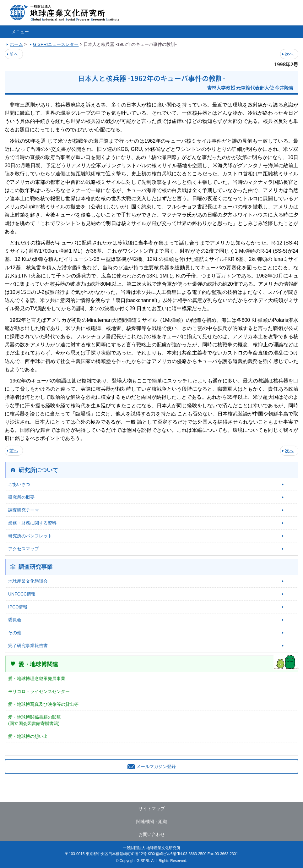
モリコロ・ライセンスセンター (39, 691)
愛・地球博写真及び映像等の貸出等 (43, 704)
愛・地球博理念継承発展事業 (37, 678)
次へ (289, 54)
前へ (14, 54)
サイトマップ (152, 809)
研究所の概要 (21, 497)
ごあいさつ (19, 484)
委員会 (15, 620)
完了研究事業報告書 (28, 646)
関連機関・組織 (152, 821)
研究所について (38, 470)
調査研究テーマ (24, 510)
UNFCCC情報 (22, 594)
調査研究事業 (35, 567)
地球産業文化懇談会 (28, 581)
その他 (15, 633)
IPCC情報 (18, 607)
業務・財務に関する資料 (32, 523)
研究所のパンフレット (30, 536)
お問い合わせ (152, 834)
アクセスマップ (24, 549)
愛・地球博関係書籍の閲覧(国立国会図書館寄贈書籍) (35, 720)
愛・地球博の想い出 (28, 736)
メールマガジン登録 (152, 766)
